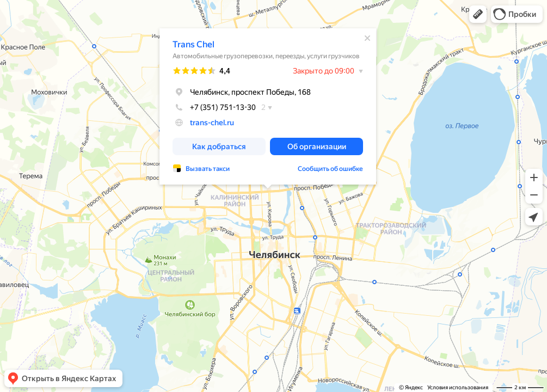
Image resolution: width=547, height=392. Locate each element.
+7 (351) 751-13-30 (214, 107)
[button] (478, 14)
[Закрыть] (367, 38)
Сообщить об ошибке (330, 169)
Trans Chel (193, 44)
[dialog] (268, 106)
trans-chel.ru (212, 122)
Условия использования (458, 387)
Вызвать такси (208, 169)
